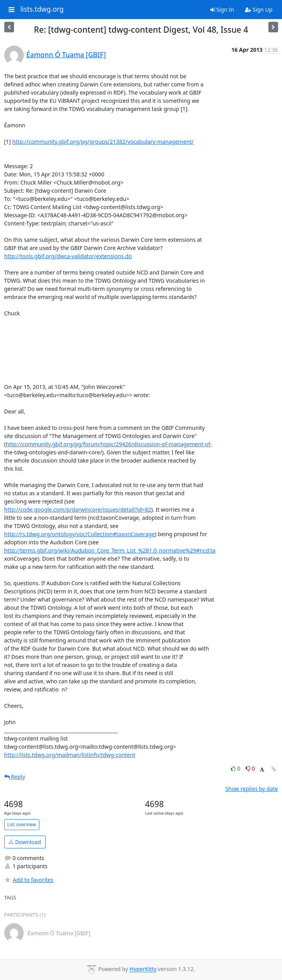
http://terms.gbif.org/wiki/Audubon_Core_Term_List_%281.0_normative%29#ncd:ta (110, 550)
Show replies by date (251, 789)
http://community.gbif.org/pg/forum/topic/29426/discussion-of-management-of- (109, 444)
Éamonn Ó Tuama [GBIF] (66, 55)
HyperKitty (143, 969)
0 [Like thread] (236, 768)
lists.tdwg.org (42, 9)
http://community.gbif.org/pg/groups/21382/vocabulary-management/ (103, 142)
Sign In (222, 10)
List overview (22, 824)
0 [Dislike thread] (250, 768)
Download (25, 842)
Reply (15, 777)
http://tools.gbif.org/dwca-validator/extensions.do (68, 256)
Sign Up (259, 10)
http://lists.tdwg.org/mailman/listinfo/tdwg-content (70, 755)
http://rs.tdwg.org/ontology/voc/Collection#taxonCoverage (80, 534)
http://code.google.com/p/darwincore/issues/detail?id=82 (78, 509)
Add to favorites (29, 880)
